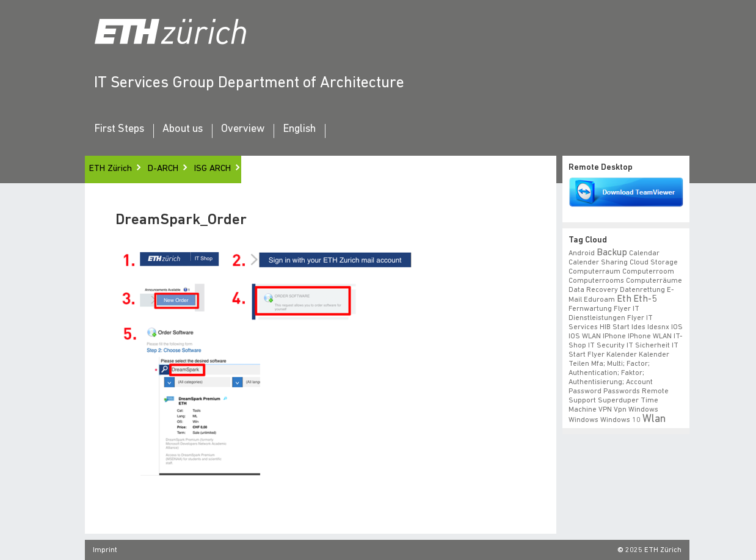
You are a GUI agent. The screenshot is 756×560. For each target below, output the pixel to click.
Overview (243, 129)
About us (183, 129)
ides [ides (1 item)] (638, 327)
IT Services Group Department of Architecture (249, 83)
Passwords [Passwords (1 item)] (622, 391)
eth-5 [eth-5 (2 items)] (645, 299)
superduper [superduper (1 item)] (618, 401)
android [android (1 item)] (582, 253)
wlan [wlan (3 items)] (654, 419)
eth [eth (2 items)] (624, 299)
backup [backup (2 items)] (612, 253)
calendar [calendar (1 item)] (644, 253)
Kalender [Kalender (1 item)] (622, 355)
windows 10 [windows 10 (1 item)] (620, 420)
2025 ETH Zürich (653, 550)
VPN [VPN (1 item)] (605, 410)
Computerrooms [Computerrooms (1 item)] (596, 281)
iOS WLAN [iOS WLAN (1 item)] (585, 336)
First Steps (119, 129)
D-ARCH (163, 169)
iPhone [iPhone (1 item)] (614, 336)
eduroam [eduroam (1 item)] (599, 300)
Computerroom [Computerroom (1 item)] (648, 272)
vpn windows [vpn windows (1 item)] (636, 410)
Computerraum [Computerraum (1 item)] (594, 272)
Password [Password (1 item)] (585, 391)
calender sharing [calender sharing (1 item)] (598, 263)
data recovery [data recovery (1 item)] (593, 290)
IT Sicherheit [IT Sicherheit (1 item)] (648, 346)
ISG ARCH (213, 169)
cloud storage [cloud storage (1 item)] (654, 263)
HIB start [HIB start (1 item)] (615, 327)
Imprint (105, 550)
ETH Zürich (111, 169)
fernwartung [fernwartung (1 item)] (590, 309)
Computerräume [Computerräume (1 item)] (654, 281)
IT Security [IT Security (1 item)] (606, 346)
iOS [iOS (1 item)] (677, 327)
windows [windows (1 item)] (583, 420)
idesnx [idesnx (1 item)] (658, 327)
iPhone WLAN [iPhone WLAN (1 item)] (650, 336)
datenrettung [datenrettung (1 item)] (642, 290)
